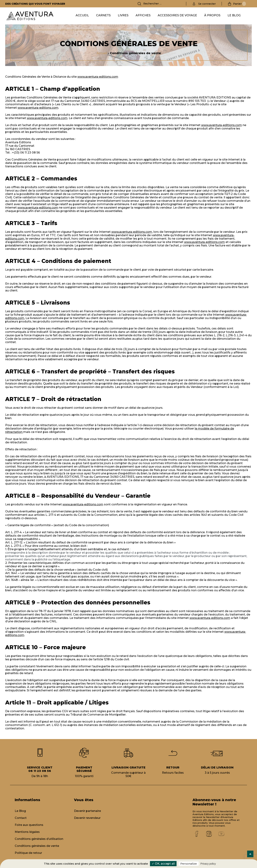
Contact (21, 818)
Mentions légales (27, 832)
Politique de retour (28, 853)
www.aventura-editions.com (98, 77)
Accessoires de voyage (177, 15)
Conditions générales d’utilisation (39, 839)
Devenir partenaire (87, 811)
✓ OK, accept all (163, 864)
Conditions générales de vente (37, 846)
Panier (239, 4)
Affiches (143, 15)
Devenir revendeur (87, 818)
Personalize (189, 864)
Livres (123, 15)
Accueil (82, 15)
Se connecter (207, 4)
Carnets (103, 15)
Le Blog (234, 15)
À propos (212, 15)
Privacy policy (208, 864)
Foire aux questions (29, 825)
